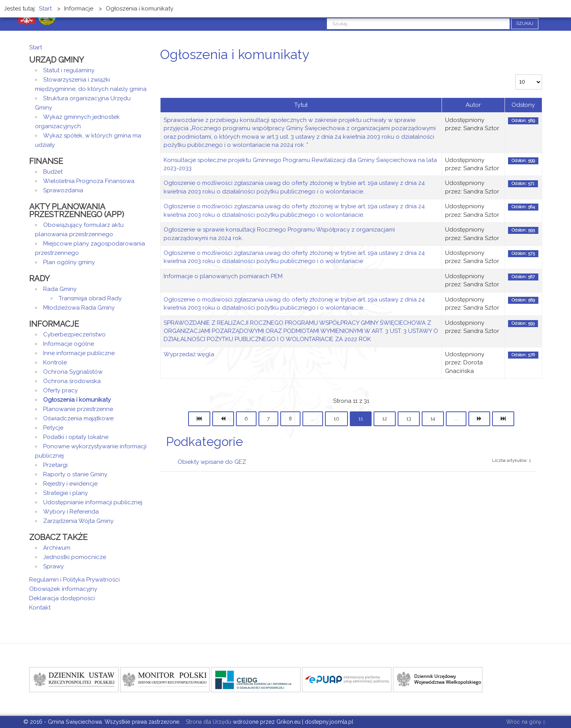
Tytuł (301, 105)
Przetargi (55, 465)
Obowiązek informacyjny (63, 589)
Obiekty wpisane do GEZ (212, 462)
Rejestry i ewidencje (70, 484)
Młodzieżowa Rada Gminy (79, 308)
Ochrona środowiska (72, 381)
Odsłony (523, 105)
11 (361, 419)
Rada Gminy (60, 289)
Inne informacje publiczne (79, 353)
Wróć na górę (526, 722)
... (313, 419)
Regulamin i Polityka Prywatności (74, 580)
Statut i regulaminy (69, 70)
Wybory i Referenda (71, 512)
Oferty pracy (60, 390)
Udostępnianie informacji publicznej (93, 502)
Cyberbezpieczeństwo (74, 334)
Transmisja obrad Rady (90, 298)
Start (36, 47)
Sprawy (53, 566)
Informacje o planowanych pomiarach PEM (223, 276)
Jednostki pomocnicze (75, 557)
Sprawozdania (63, 190)
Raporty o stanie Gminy (75, 474)
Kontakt (40, 608)
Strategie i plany (65, 493)
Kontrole (55, 362)
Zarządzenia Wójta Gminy (78, 521)
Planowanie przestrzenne (78, 409)
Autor (473, 105)
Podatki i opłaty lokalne (76, 437)
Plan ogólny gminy (69, 262)
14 (433, 419)
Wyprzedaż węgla (189, 354)
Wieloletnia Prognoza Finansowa (89, 181)
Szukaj (525, 24)
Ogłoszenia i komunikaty (77, 400)
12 (385, 419)
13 (409, 419)
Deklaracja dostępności (62, 598)
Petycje (53, 428)
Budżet (53, 172)
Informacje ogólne (69, 344)
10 (336, 419)
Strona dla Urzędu (208, 722)
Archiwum (57, 548)
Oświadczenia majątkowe (78, 418)
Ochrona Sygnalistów (73, 372)
